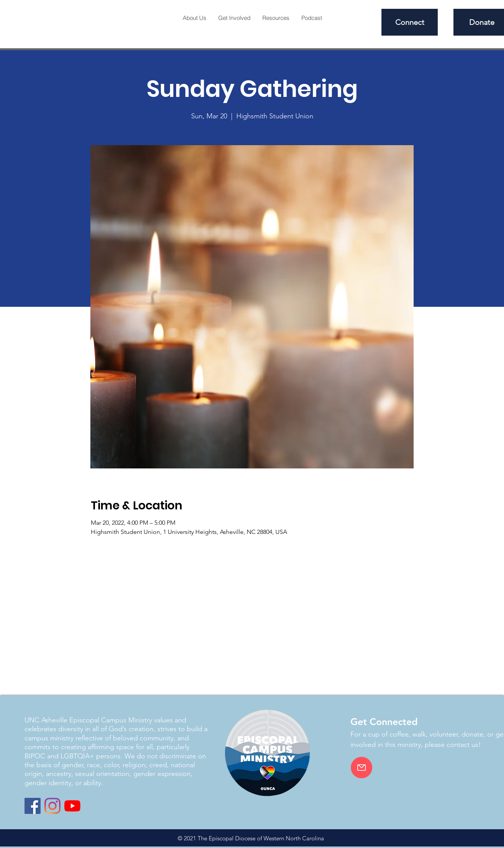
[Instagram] (52, 806)
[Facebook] (33, 806)
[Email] (362, 768)
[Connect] (410, 22)
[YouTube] (72, 806)
